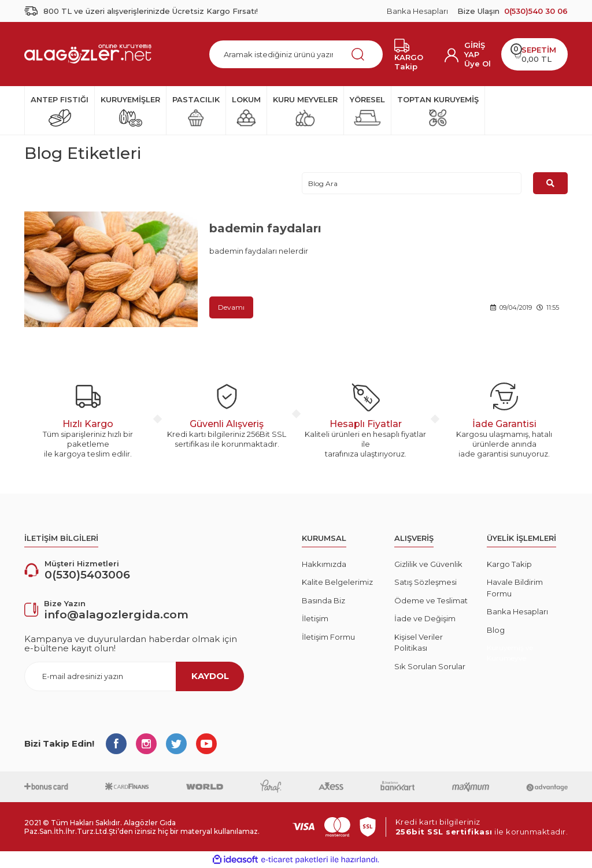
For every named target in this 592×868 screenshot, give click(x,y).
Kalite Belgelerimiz (337, 582)
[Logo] (88, 54)
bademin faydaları (265, 228)
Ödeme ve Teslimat (431, 600)
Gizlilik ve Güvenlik (428, 564)
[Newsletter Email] (134, 676)
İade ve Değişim (425, 618)
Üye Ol (478, 64)
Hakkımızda (324, 564)
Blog (496, 630)
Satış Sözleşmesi (425, 582)
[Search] (296, 54)
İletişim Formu (328, 637)
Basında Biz (323, 600)
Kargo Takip (509, 564)
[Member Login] (478, 50)
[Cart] (534, 54)
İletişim (315, 618)
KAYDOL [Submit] (210, 676)
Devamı (231, 307)
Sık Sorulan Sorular (430, 666)
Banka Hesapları (417, 11)
